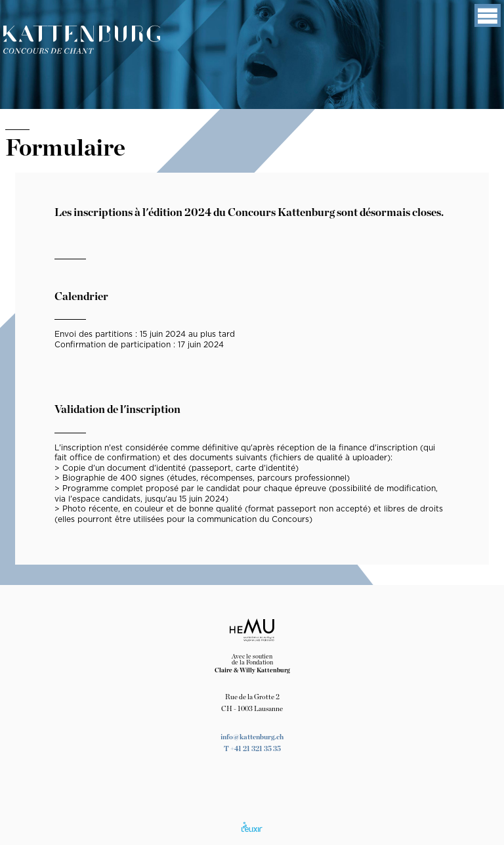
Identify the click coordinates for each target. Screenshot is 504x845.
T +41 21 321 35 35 (252, 749)
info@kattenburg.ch (252, 737)
